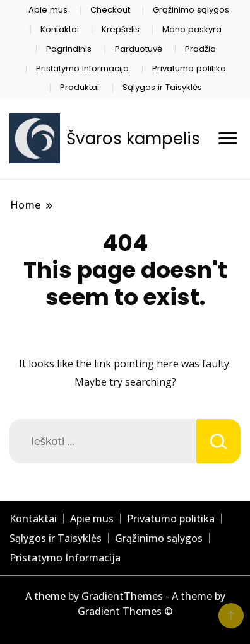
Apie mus (48, 10)
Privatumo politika (189, 68)
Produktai (80, 87)
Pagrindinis (69, 49)
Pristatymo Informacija (82, 68)
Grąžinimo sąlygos (191, 10)
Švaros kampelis (133, 139)
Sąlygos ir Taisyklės (162, 87)
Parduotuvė (139, 49)
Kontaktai (60, 29)
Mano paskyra (192, 29)
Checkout (110, 10)
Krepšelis (121, 29)
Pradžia (200, 49)
